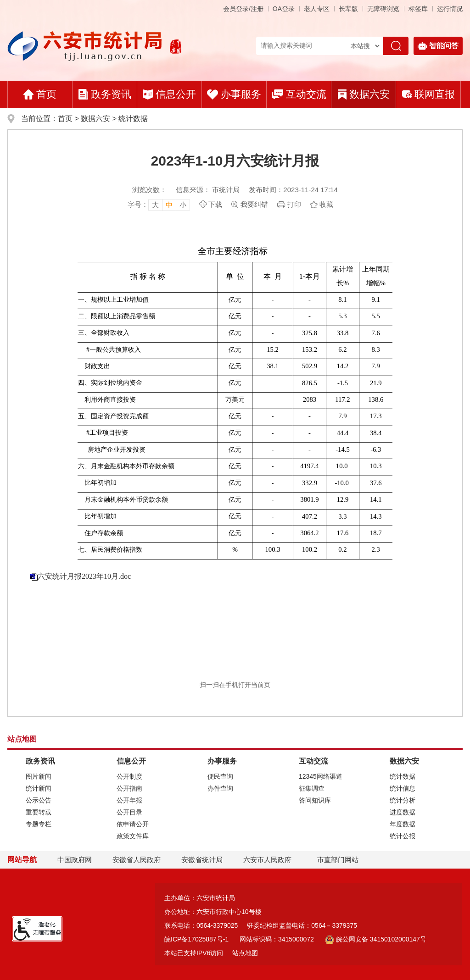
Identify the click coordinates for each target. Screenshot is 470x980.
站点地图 (245, 953)
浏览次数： (149, 190)
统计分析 (403, 800)
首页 (40, 94)
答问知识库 (315, 800)
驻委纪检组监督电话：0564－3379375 (302, 925)
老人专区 (317, 9)
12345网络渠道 (321, 776)
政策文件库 (133, 836)
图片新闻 (39, 776)
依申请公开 (133, 824)
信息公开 (169, 94)
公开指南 (129, 788)
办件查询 (220, 788)
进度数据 (403, 812)
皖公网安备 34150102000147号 (376, 939)
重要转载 (39, 812)
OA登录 (284, 9)
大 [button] (155, 205)
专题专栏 (39, 824)
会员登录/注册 (243, 9)
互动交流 (299, 94)
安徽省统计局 (202, 860)
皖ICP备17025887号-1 (196, 939)
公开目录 (129, 812)
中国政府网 (75, 860)
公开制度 (129, 776)
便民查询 (220, 776)
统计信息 (403, 788)
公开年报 (129, 800)
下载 (215, 204)
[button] (348, 9)
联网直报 (428, 94)
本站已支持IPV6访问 (194, 953)
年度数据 (403, 824)
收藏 (326, 204)
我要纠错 (254, 204)
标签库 (418, 9)
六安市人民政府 (267, 860)
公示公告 (39, 800)
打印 (294, 204)
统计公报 (403, 836)
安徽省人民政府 (137, 860)
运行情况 (450, 9)
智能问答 (438, 46)
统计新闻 (39, 788)
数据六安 (364, 94)
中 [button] (169, 205)
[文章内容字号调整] (159, 205)
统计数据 (133, 119)
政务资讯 (105, 94)
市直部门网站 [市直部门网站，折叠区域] (338, 860)
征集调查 (312, 788)
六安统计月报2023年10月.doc (84, 576)
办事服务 (234, 94)
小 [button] (183, 205)
